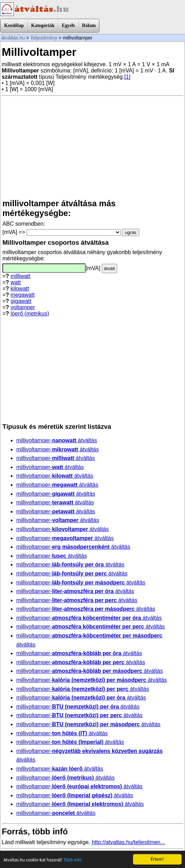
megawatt (23, 295)
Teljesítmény (44, 38)
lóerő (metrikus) (30, 314)
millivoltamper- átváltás (57, 440)
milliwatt (21, 276)
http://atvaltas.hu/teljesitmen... (129, 842)
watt (16, 282)
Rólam (89, 25)
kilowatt (20, 289)
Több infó (72, 860)
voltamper (23, 307)
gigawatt (21, 301)
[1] (127, 77)
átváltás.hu (13, 38)
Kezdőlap (14, 25)
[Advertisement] (92, 147)
